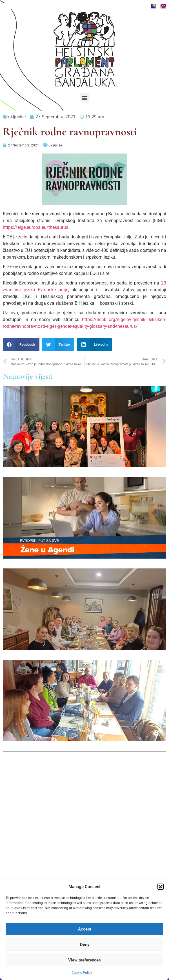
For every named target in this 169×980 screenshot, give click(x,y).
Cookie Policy (82, 973)
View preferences (84, 960)
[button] (161, 887)
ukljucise (17, 117)
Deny (85, 945)
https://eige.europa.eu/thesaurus (35, 227)
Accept (85, 929)
